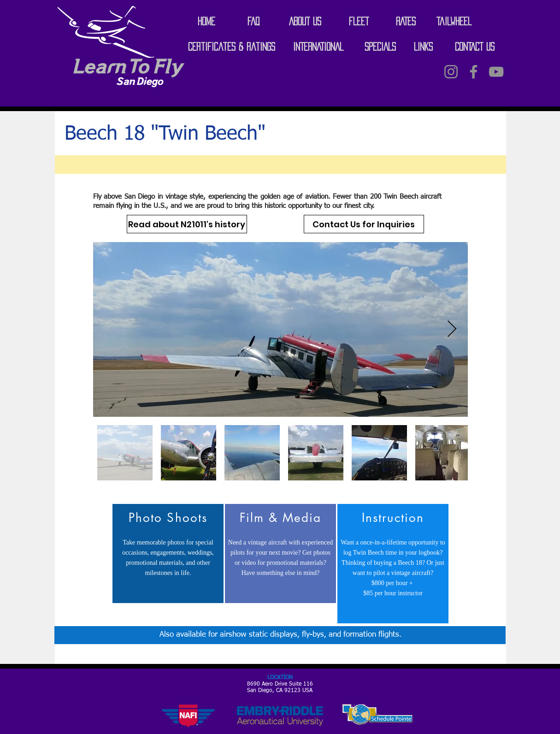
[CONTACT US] (475, 47)
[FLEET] (359, 21)
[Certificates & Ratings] (232, 47)
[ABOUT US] (305, 21)
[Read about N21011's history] (187, 224)
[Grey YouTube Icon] (496, 72)
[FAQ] (253, 21)
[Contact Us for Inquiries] (364, 224)
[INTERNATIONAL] (318, 47)
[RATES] (406, 21)
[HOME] (206, 21)
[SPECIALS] (380, 47)
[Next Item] (452, 329)
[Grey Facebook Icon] (474, 72)
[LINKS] (424, 47)
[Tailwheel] (454, 21)
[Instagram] (451, 72)
